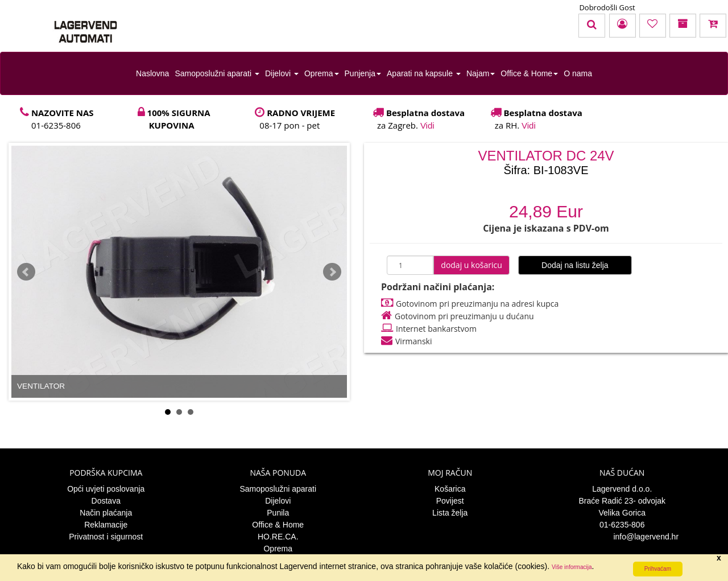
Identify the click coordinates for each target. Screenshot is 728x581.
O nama (578, 73)
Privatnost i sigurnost (106, 537)
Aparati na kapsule (424, 73)
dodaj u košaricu (471, 265)
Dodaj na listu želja (575, 265)
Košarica (450, 489)
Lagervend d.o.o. (622, 489)
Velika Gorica (622, 513)
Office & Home (529, 73)
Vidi (427, 125)
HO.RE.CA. (278, 537)
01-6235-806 (622, 525)
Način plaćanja (106, 513)
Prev (26, 272)
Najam (481, 73)
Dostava (106, 501)
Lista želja (450, 513)
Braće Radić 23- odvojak (622, 501)
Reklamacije (106, 525)
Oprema (322, 73)
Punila (278, 513)
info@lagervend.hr (622, 537)
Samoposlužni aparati (217, 73)
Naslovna (152, 73)
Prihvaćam (658, 569)
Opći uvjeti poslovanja (106, 489)
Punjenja (363, 73)
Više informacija (572, 567)
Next (332, 272)
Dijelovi (282, 73)
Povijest (450, 501)
